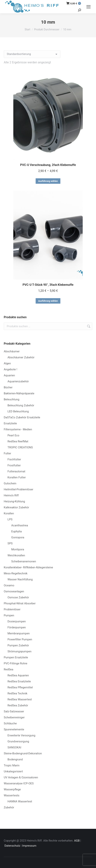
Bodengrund (15, 759)
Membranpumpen (19, 633)
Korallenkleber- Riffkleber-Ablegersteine (28, 567)
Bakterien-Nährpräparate (19, 393)
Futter (7, 453)
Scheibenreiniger (14, 717)
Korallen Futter (17, 477)
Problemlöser (12, 609)
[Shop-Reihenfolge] (32, 54)
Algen (7, 363)
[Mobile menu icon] (88, 7)
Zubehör (9, 807)
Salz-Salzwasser (14, 711)
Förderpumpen (17, 627)
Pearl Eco (13, 435)
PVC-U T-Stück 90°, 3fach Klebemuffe (48, 285)
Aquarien (9, 375)
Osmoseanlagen (14, 591)
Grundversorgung (18, 741)
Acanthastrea (20, 525)
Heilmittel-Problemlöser (18, 489)
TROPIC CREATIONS (20, 447)
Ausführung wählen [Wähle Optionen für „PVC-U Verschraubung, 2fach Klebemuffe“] (48, 181)
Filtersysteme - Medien (18, 429)
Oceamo (9, 585)
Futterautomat (16, 471)
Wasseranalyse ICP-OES (19, 783)
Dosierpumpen (17, 621)
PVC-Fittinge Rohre (16, 663)
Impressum (29, 846)
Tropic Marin (12, 765)
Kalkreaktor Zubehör (16, 507)
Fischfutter (14, 459)
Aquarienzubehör (18, 381)
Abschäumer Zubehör (21, 357)
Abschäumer (12, 351)
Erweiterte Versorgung (21, 735)
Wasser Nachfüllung (20, 579)
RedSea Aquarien (18, 675)
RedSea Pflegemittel (20, 687)
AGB (77, 841)
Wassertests (12, 795)
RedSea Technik (17, 693)
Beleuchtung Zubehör (21, 405)
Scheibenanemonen (24, 561)
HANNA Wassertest (20, 801)
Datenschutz (12, 846)
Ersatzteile (10, 423)
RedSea (9, 669)
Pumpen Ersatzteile (16, 657)
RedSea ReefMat (18, 441)
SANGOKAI (14, 747)
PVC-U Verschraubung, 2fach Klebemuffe (48, 165)
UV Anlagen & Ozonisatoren (21, 777)
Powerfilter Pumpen (20, 639)
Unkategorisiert (13, 771)
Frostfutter (14, 465)
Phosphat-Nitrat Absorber (20, 603)
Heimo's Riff (11, 495)
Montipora (18, 549)
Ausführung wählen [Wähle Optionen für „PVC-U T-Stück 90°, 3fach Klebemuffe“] (48, 301)
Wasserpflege (12, 789)
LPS (10, 519)
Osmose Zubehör (18, 597)
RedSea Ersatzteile (19, 681)
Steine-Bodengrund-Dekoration (23, 753)
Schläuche (10, 723)
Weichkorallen (16, 555)
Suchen (88, 326)
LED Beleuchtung (18, 411)
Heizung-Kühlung (14, 501)
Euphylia (16, 531)
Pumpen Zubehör (18, 645)
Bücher (8, 387)
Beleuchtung (12, 399)
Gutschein (10, 483)
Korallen (9, 513)
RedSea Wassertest (20, 699)
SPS (10, 543)
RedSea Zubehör (18, 705)
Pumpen (9, 615)
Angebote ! (10, 369)
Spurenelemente (14, 729)
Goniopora (18, 537)
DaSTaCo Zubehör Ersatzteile (22, 417)
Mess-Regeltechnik (16, 573)
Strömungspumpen (19, 651)
